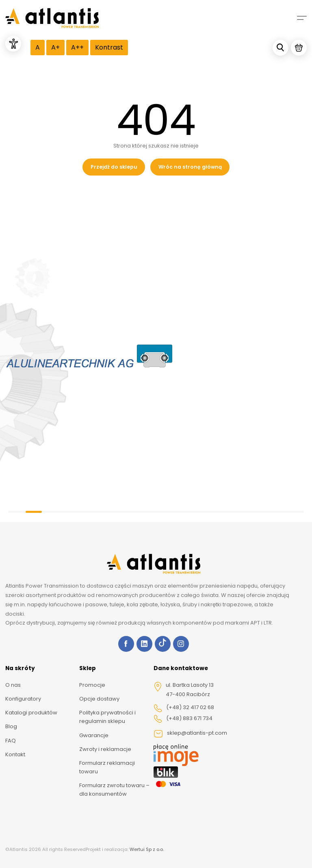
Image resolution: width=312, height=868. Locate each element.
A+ (55, 47)
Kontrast (109, 47)
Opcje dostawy (99, 699)
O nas (13, 685)
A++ (77, 47)
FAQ (11, 741)
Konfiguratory (23, 699)
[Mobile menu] (302, 18)
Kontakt (15, 754)
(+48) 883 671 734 (183, 719)
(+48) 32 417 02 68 (184, 708)
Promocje (92, 685)
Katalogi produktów (31, 713)
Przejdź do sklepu (114, 167)
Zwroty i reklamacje (105, 749)
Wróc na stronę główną (190, 167)
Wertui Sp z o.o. (147, 849)
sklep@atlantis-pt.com (190, 734)
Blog (11, 726)
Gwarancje (94, 735)
